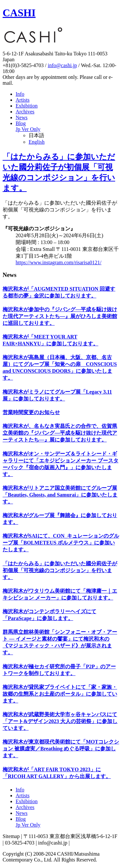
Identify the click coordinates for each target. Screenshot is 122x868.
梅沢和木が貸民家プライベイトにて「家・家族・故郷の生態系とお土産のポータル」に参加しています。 (60, 694)
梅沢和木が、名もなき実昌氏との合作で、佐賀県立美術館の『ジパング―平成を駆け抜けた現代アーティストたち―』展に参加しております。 (60, 433)
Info (20, 94)
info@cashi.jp (62, 65)
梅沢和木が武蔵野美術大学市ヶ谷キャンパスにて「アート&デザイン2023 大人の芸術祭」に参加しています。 (60, 721)
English (37, 142)
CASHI (19, 13)
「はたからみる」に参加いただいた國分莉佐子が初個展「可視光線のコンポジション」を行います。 (60, 570)
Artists (23, 100)
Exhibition (27, 106)
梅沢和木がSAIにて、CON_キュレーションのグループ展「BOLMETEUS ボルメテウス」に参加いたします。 (61, 543)
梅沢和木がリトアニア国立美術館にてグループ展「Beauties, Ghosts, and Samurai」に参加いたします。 (60, 495)
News (21, 117)
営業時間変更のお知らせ (31, 412)
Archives (25, 112)
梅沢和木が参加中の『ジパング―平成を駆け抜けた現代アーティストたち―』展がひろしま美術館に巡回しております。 (60, 316)
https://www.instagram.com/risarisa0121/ (59, 262)
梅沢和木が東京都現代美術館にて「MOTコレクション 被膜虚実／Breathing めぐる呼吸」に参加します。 (61, 749)
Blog (28, 126)
